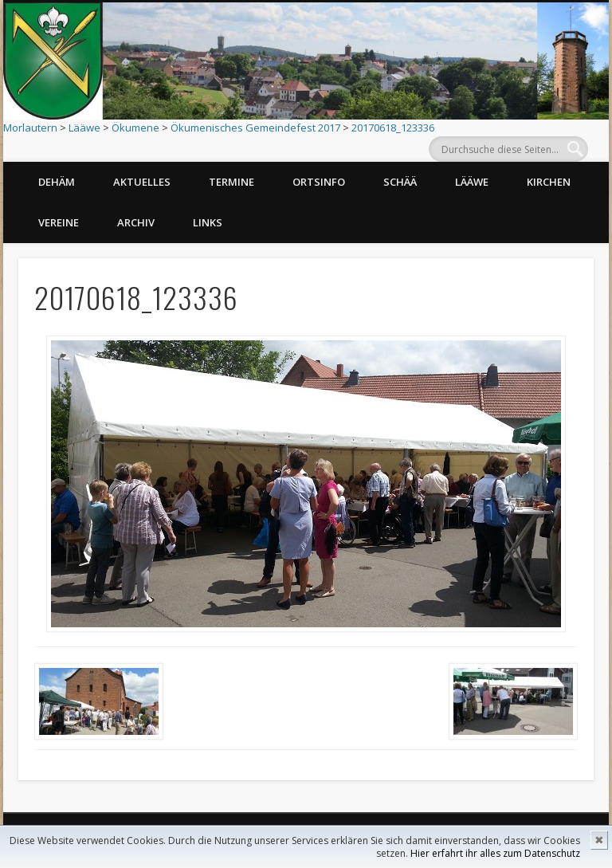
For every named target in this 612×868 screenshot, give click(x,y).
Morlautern (30, 128)
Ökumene (135, 128)
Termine (231, 182)
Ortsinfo (319, 182)
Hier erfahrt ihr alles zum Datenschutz (495, 853)
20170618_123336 (393, 128)
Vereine (59, 222)
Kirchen (549, 182)
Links (208, 222)
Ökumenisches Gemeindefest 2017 (255, 128)
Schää (400, 182)
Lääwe (84, 128)
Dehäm (57, 182)
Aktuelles (142, 182)
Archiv (136, 222)
